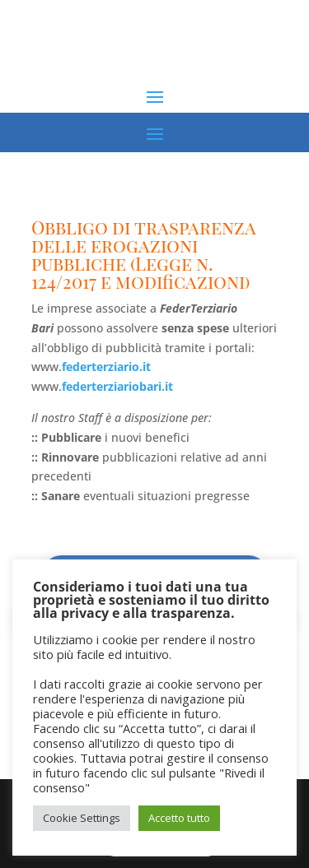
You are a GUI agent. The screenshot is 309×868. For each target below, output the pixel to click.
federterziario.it (106, 367)
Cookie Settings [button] (82, 818)
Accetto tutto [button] (179, 818)
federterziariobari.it (117, 386)
